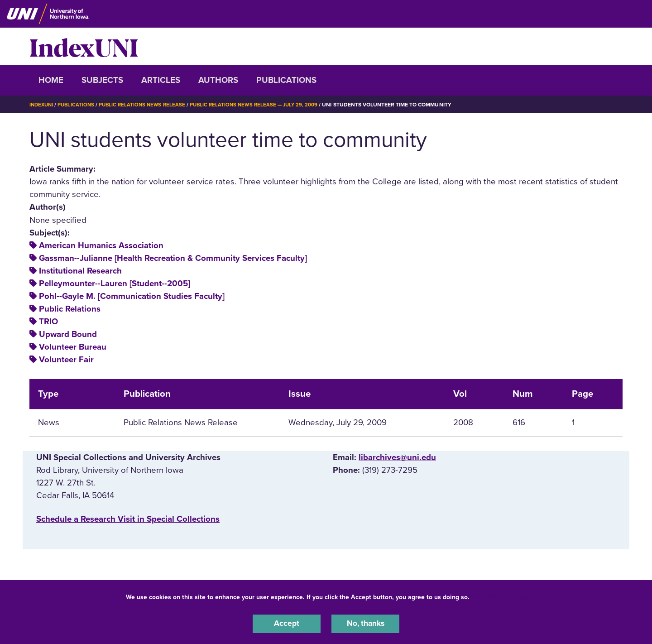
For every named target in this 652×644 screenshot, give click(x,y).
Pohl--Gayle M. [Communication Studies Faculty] (132, 296)
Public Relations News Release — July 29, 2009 (263, 105)
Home (51, 80)
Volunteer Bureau (73, 347)
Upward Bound (68, 334)
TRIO (48, 322)
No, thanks (365, 623)
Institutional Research (80, 271)
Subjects (102, 80)
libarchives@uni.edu (397, 457)
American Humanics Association (101, 245)
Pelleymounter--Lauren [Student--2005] (115, 284)
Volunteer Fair (66, 360)
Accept (287, 623)
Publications (286, 80)
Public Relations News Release (147, 105)
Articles (161, 80)
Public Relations (70, 309)
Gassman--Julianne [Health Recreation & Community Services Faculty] (173, 258)
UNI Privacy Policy (500, 596)
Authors (218, 80)
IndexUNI (84, 46)
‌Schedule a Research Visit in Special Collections (128, 519)
